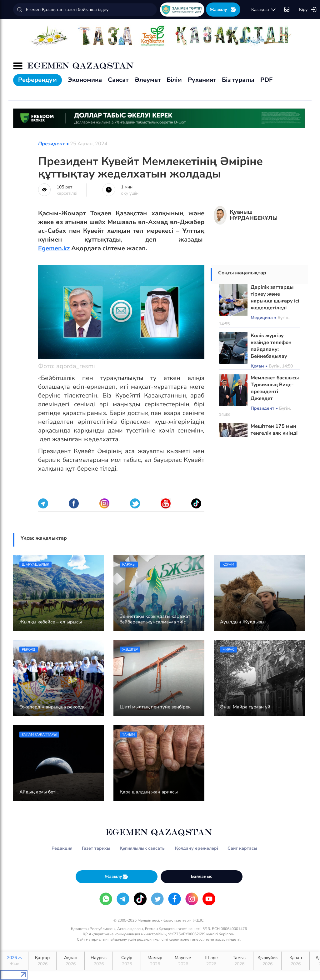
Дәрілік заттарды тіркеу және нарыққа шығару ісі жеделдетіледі (275, 297)
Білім (174, 80)
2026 (14, 961)
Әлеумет (147, 80)
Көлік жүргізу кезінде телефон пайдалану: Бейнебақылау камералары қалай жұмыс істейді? (274, 353)
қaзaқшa (264, 10)
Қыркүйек (267, 961)
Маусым (183, 961)
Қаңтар (42, 961)
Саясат (118, 80)
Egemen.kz (54, 248)
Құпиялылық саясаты (143, 848)
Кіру (308, 10)
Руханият (202, 80)
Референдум (37, 80)
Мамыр (155, 961)
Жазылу (223, 10)
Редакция (62, 848)
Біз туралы (238, 80)
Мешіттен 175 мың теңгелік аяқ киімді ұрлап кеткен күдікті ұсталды (274, 437)
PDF (266, 80)
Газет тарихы (96, 848)
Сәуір (127, 961)
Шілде (211, 961)
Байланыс (202, 876)
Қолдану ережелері (197, 848)
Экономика (85, 80)
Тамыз (239, 961)
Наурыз (99, 961)
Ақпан (70, 961)
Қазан (295, 961)
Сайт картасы (242, 848)
